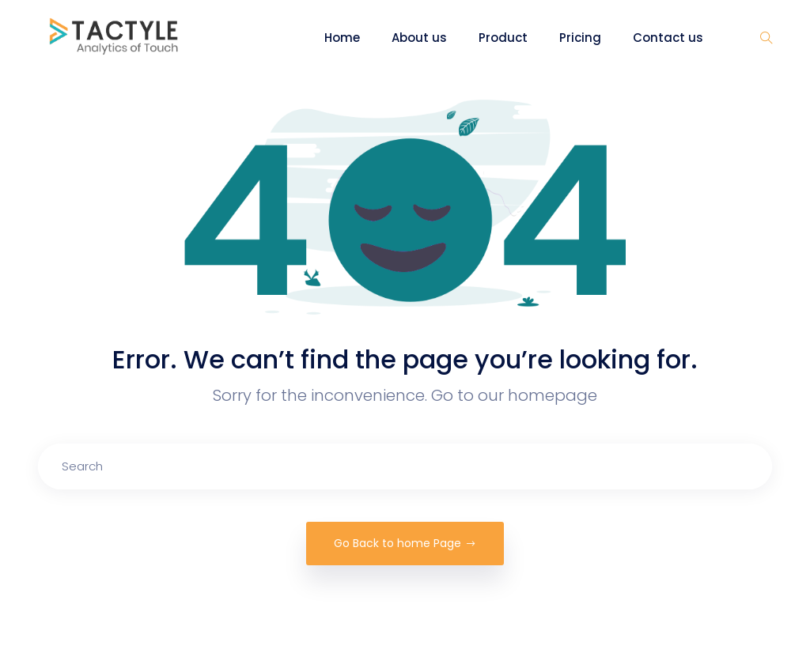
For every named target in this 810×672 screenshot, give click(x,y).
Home (342, 38)
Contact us (668, 38)
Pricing (580, 38)
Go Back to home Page (405, 543)
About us (419, 38)
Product (503, 38)
